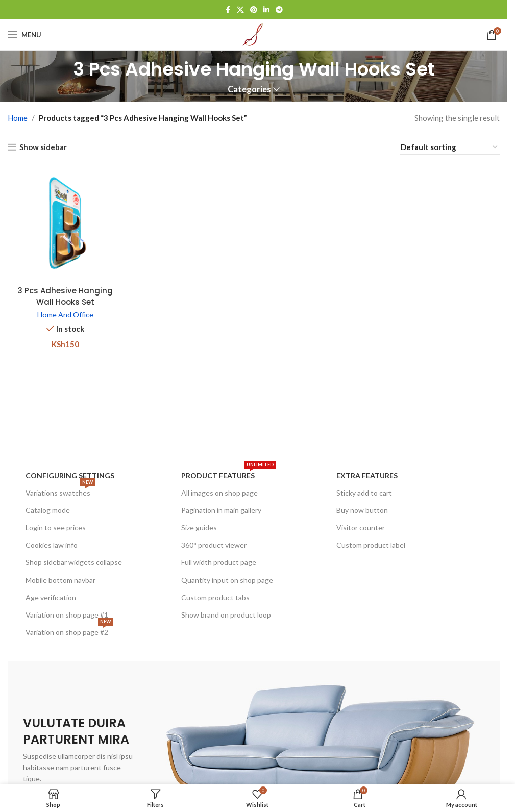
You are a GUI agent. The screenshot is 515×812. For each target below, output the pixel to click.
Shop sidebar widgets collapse (74, 562)
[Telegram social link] (279, 10)
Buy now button (362, 510)
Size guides (199, 527)
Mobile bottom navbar (60, 580)
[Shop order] (450, 147)
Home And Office (65, 315)
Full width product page (219, 562)
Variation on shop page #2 (69, 630)
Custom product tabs (215, 597)
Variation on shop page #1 (67, 615)
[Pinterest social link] (254, 10)
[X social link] (240, 10)
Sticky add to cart (364, 493)
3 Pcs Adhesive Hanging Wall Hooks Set (65, 296)
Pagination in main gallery (221, 510)
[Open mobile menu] (24, 35)
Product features (228, 473)
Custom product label (371, 545)
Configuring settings (70, 475)
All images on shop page (219, 493)
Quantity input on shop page (227, 580)
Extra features (367, 475)
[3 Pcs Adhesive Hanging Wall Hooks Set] (65, 223)
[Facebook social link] (228, 10)
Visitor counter (361, 527)
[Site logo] (254, 34)
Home (18, 118)
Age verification (51, 597)
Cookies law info (52, 545)
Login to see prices (56, 527)
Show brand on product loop (226, 615)
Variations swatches (60, 491)
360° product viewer (214, 545)
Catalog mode (48, 510)
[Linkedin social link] (266, 10)
